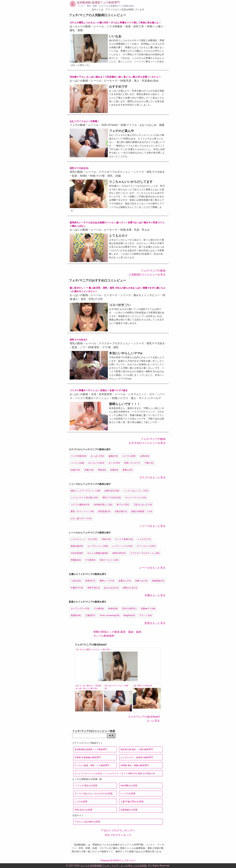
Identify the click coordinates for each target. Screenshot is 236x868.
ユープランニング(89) (98, 546)
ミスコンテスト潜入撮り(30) (84, 498)
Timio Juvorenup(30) (110, 615)
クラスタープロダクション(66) (145, 553)
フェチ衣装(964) (79, 456)
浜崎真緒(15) (158, 581)
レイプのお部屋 (128, 794)
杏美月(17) (90, 581)
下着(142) (149, 463)
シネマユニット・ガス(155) (84, 539)
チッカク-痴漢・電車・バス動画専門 (92, 765)
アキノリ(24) (146, 615)
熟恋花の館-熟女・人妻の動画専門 (137, 749)
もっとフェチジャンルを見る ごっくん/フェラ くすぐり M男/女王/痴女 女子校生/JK (115, 773)
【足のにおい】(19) (143, 505)
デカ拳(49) (90, 560)
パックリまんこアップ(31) (136, 491)
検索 (111, 736)
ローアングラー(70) (80, 608)
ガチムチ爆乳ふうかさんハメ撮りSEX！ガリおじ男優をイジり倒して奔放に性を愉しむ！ (115, 23)
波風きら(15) (125, 581)
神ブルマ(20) (123, 505)
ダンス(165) (114, 463)
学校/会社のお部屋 (84, 810)
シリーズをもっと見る (152, 526)
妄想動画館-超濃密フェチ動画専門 (98, 2)
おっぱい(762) (97, 456)
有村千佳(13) (94, 588)
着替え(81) (128, 470)
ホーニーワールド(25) (136, 498)
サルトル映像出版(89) (98, 553)
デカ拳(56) (99, 608)
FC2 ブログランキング (118, 835)
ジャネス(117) (144, 539)
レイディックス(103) (122, 546)
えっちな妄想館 (139, 866)
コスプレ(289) (129, 456)
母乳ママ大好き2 (78, 340)
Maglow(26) (129, 615)
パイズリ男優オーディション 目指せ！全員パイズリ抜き (99, 390)
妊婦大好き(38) (112, 491)
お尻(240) (145, 456)
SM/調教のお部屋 (129, 786)
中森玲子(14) (77, 588)
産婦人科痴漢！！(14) (142, 511)
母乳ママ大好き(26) (112, 498)
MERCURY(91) (119, 553)
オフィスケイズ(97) (146, 546)
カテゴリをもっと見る (152, 477)
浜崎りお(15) (141, 581)
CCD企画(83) (77, 553)
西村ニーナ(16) (107, 581)
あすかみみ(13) (111, 588)
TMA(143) (106, 539)
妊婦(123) (75, 470)
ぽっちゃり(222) (96, 463)
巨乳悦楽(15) (104, 511)
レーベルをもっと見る (152, 568)
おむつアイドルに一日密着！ (85, 121)
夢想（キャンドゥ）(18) (82, 511)
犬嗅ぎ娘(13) (121, 511)
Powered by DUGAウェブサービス (118, 861)
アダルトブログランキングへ (118, 830)
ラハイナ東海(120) (124, 539)
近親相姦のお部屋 (129, 810)
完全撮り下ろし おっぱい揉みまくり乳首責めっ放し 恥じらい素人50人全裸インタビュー (115, 77)
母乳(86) (102, 470)
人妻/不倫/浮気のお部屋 (132, 802)
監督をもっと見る (155, 623)
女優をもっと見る (155, 595)
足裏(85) (114, 470)
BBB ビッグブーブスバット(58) (85, 491)
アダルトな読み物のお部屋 (87, 822)
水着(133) (89, 470)
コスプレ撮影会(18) (80, 505)
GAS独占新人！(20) (103, 505)
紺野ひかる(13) (130, 588)
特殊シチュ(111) (132, 463)
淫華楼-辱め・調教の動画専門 (135, 765)
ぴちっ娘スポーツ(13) (81, 518)
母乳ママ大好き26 (79, 168)
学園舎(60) (76, 560)
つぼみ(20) (76, 581)
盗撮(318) (113, 456)
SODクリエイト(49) (109, 560)
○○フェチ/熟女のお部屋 (86, 786)
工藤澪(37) (90, 615)
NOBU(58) (113, 608)
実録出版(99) (77, 546)
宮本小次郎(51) (129, 608)
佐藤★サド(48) (148, 608)
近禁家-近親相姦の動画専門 (88, 757)
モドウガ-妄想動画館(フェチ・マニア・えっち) (104, 866)
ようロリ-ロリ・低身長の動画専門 (137, 757)
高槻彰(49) (76, 615)
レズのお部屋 (81, 802)
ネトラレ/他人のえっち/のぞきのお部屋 (94, 794)
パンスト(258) (77, 463)
